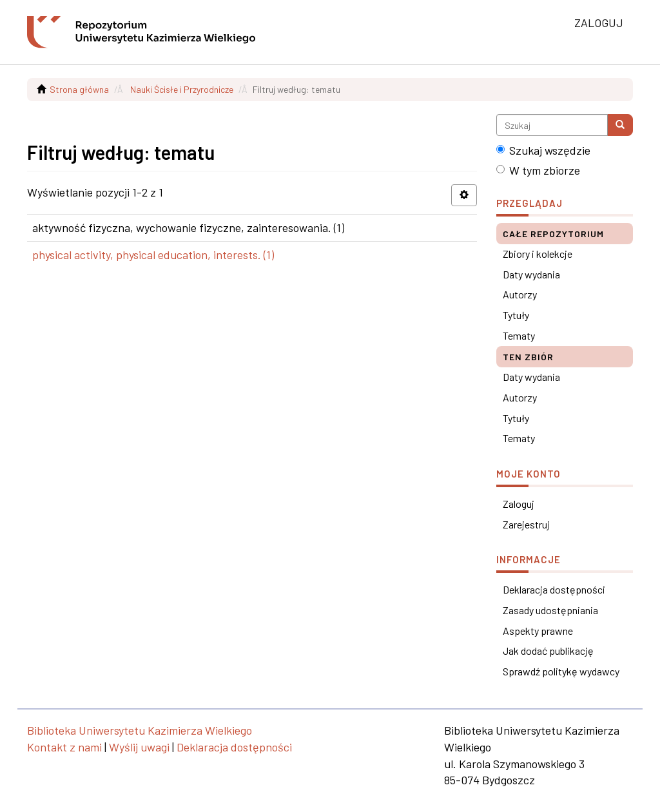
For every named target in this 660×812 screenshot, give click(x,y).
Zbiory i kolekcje (538, 254)
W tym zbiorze (538, 170)
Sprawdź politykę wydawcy (561, 671)
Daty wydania (531, 274)
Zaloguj (519, 504)
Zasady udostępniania (550, 610)
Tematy (519, 335)
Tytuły (516, 315)
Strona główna (79, 89)
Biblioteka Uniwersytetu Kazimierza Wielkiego (140, 730)
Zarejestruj (526, 524)
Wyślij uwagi (139, 747)
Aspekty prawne (538, 631)
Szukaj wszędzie (543, 150)
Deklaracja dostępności (554, 589)
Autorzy (520, 294)
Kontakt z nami (64, 747)
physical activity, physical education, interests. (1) (153, 255)
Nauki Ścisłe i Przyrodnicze (182, 89)
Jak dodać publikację (548, 651)
